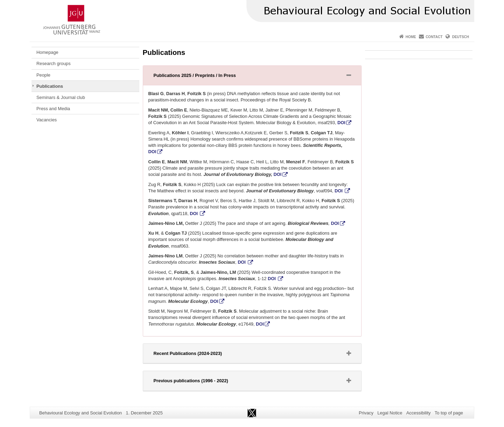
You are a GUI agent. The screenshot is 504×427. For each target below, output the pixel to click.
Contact (434, 37)
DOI (341, 123)
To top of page (449, 413)
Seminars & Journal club (61, 97)
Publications (50, 86)
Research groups (53, 63)
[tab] (252, 76)
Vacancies (47, 120)
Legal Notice (390, 413)
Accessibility (419, 413)
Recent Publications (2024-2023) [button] (197, 355)
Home (411, 37)
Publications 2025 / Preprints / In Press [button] (204, 77)
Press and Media (53, 109)
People (43, 75)
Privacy (366, 413)
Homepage (47, 52)
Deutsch (461, 37)
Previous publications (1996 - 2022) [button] (200, 382)
